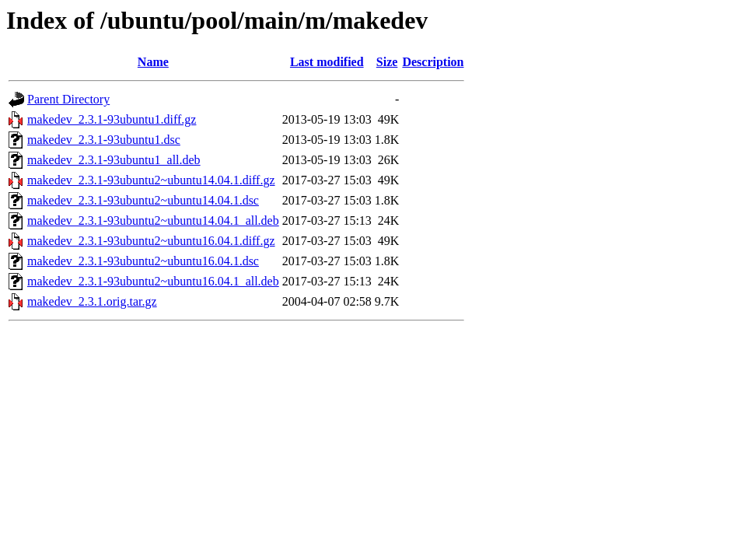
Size (387, 62)
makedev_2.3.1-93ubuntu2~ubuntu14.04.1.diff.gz (151, 180)
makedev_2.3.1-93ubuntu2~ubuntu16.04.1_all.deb (153, 281)
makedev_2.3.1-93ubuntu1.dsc (104, 140)
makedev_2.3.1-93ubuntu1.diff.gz (112, 119)
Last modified (327, 62)
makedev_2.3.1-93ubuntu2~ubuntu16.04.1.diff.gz (151, 241)
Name (153, 62)
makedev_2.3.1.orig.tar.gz (92, 301)
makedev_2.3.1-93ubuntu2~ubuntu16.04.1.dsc (143, 261)
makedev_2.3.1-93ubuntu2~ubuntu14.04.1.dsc (143, 200)
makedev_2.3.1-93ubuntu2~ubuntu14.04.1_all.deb (153, 220)
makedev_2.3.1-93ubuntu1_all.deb (114, 160)
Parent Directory (68, 99)
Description (433, 62)
